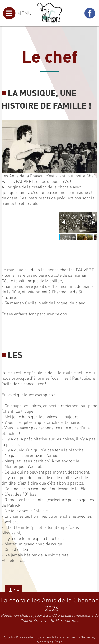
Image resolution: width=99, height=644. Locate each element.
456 (14, 590)
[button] (93, 216)
